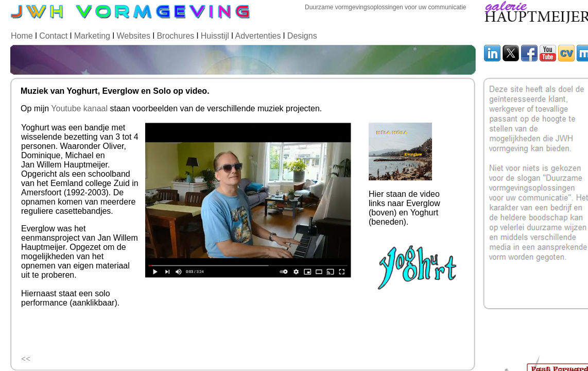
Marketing (92, 36)
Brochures (175, 36)
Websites (133, 36)
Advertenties (258, 36)
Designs (302, 36)
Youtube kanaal (79, 108)
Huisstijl (216, 36)
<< (26, 359)
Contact (53, 36)
